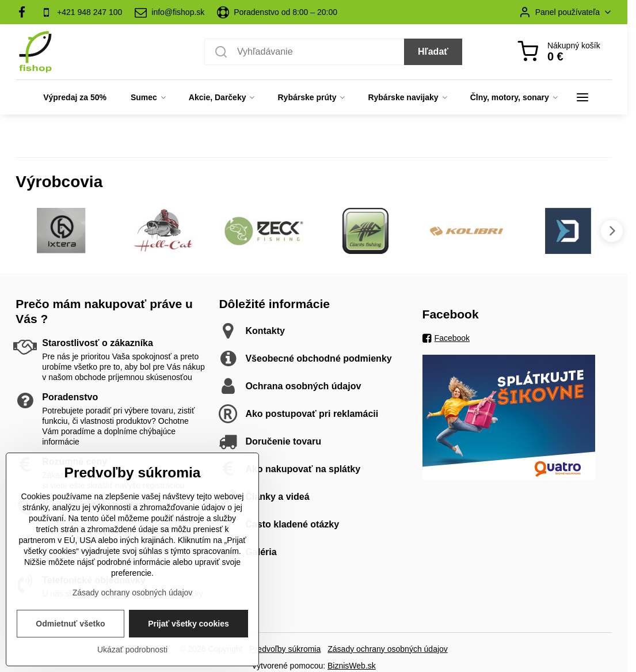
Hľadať (433, 52)
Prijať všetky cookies (188, 624)
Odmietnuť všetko (70, 624)
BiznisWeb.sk (352, 666)
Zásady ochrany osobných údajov (388, 649)
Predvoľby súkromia (285, 649)
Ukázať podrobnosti (132, 650)
